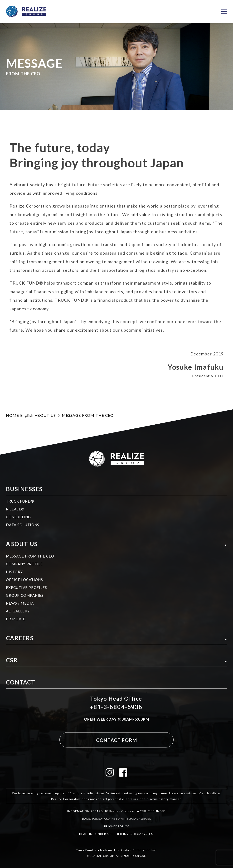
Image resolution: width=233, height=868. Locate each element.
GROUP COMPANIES (25, 595)
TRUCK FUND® (20, 501)
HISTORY (14, 572)
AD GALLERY (18, 611)
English (27, 415)
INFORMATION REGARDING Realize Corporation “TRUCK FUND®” (116, 811)
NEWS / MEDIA (20, 603)
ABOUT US (45, 415)
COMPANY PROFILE (24, 564)
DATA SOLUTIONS (23, 525)
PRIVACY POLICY (116, 826)
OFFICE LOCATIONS (24, 580)
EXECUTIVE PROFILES (27, 587)
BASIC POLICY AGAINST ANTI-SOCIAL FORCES (116, 819)
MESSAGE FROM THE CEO (30, 556)
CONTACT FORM (116, 740)
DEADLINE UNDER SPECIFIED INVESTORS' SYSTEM (116, 834)
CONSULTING (18, 517)
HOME (12, 415)
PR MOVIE (16, 619)
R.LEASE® (15, 509)
